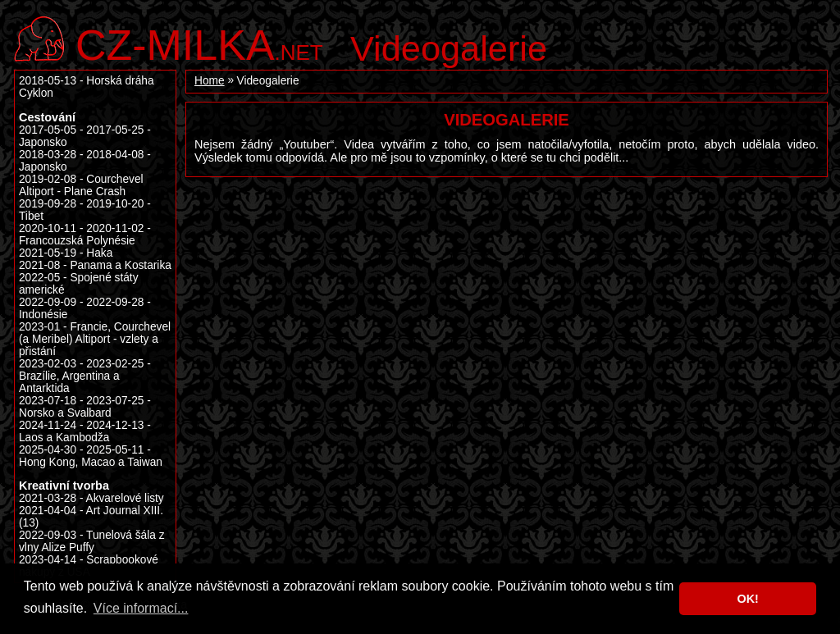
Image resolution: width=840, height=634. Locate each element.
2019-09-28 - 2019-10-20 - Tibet (85, 210)
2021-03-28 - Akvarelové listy (91, 498)
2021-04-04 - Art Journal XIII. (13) (91, 517)
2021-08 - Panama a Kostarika (95, 265)
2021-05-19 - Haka (66, 253)
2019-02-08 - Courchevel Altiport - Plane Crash (81, 185)
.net (199, 43)
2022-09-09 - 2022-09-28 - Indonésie (85, 308)
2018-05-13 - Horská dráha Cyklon (87, 87)
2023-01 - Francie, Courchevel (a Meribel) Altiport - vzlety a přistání (95, 339)
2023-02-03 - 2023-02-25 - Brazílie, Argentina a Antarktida (85, 376)
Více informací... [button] (141, 608)
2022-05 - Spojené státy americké (79, 284)
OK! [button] (747, 599)
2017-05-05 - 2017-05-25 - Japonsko (85, 136)
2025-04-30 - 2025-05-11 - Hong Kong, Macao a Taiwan (91, 456)
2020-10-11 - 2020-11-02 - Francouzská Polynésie (85, 235)
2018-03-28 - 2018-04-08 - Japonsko (85, 161)
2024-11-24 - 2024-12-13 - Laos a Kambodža (85, 431)
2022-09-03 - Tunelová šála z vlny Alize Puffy (92, 541)
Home (210, 81)
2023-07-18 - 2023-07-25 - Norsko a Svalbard (85, 407)
